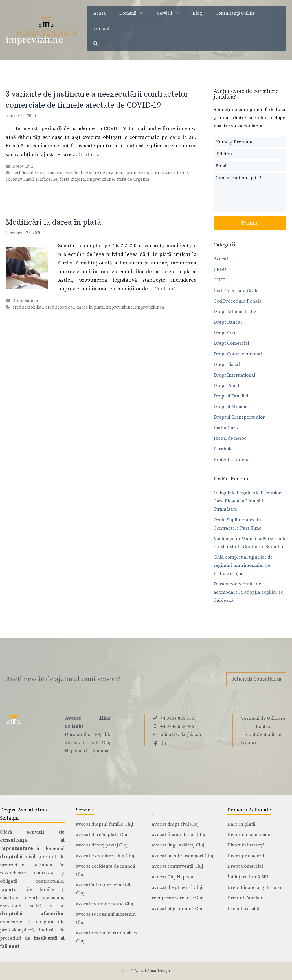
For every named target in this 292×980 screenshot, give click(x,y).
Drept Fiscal (227, 364)
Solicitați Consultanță (256, 679)
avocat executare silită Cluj (105, 856)
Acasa (100, 13)
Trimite (250, 223)
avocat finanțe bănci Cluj (178, 835)
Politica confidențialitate (264, 731)
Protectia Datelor (232, 460)
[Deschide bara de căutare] (96, 44)
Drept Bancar (26, 301)
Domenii (135, 13)
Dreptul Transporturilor (239, 417)
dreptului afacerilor (32, 914)
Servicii (172, 13)
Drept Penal (226, 386)
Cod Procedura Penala (238, 301)
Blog (197, 13)
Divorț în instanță (246, 845)
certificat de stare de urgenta (93, 173)
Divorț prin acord (246, 856)
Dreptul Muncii (230, 407)
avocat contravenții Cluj (177, 866)
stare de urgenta (133, 179)
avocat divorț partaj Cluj (102, 845)
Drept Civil (23, 166)
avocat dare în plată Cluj (102, 835)
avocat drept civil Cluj (175, 824)
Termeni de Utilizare (263, 718)
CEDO (220, 270)
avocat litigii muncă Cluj (178, 909)
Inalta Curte (227, 428)
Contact (101, 29)
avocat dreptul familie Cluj (104, 824)
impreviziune (101, 179)
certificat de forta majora (37, 173)
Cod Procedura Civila (236, 291)
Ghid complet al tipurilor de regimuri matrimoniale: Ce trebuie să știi (243, 565)
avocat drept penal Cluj (177, 887)
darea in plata (90, 307)
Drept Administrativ (235, 312)
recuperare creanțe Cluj (178, 898)
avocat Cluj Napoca (173, 877)
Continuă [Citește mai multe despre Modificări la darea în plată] (165, 289)
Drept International (234, 375)
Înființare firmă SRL (248, 877)
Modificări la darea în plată (53, 222)
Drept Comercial (231, 343)
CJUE (219, 280)
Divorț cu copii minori (250, 835)
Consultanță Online (235, 13)
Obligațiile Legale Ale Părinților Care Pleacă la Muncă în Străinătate (247, 501)
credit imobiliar (28, 307)
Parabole (223, 449)
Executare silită (244, 909)
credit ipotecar (60, 307)
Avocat (221, 259)
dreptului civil (18, 857)
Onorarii (250, 743)
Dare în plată (241, 824)
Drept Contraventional (238, 354)
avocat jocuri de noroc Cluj (105, 904)
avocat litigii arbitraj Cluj (178, 845)
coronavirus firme (170, 173)
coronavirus (137, 173)
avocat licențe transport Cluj (182, 856)
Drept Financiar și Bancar (255, 887)
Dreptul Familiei (231, 396)
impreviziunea (150, 307)
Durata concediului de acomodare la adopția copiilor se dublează (248, 592)
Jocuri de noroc (230, 438)
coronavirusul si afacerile (31, 179)
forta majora (72, 179)
